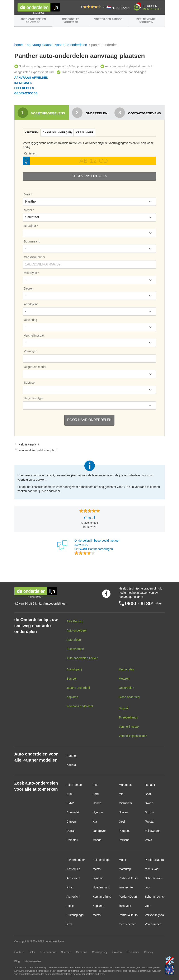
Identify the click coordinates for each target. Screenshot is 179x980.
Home (19, 45)
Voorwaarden (33, 961)
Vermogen (31, 351)
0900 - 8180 (138, 603)
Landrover (99, 831)
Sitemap (66, 952)
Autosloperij (74, 669)
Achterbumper (76, 860)
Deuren (29, 288)
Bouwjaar (30, 226)
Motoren (124, 679)
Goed (90, 518)
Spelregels (24, 88)
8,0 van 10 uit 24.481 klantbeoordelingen (41, 604)
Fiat (95, 785)
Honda (97, 803)
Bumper (72, 679)
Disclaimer (133, 952)
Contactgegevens (138, 113)
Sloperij (124, 708)
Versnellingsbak (34, 336)
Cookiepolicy (100, 952)
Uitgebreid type (34, 398)
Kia (95, 822)
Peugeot (124, 831)
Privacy (149, 952)
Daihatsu (72, 840)
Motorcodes (126, 669)
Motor (123, 860)
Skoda (149, 803)
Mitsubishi (125, 803)
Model (28, 210)
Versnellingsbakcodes (133, 736)
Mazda (97, 840)
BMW (70, 803)
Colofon (117, 952)
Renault (150, 785)
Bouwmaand (32, 241)
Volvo (149, 840)
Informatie (23, 83)
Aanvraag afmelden (31, 78)
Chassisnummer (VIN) (57, 133)
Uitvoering (31, 320)
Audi (70, 794)
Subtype (29, 383)
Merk (27, 194)
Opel (122, 822)
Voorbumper (153, 924)
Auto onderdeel (77, 630)
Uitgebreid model (35, 367)
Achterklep (74, 869)
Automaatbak (75, 649)
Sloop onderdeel (129, 697)
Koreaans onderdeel (80, 706)
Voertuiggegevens (41, 113)
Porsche (124, 840)
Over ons (82, 952)
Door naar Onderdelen (89, 420)
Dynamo (98, 878)
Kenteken (32, 133)
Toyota (149, 822)
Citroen (71, 822)
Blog (17, 961)
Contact (19, 952)
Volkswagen (153, 831)
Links (32, 952)
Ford (96, 794)
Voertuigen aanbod (109, 19)
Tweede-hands (128, 717)
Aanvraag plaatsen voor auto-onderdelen (57, 45)
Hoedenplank (101, 887)
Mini (122, 794)
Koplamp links (102, 897)
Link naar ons (48, 952)
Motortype (30, 273)
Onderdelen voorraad (71, 21)
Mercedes (125, 785)
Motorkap (125, 869)
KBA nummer (84, 133)
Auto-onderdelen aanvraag (33, 21)
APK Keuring (75, 621)
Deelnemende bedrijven (146, 21)
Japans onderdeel (78, 688)
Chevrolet (73, 812)
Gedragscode (26, 93)
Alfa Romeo (74, 785)
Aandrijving (31, 304)
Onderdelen (90, 113)
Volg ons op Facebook (106, 594)
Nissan (123, 812)
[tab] (32, 133)
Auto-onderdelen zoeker (82, 658)
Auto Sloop (74, 640)
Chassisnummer (35, 257)
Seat (148, 794)
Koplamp (72, 697)
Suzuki (149, 812)
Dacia (70, 831)
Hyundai (98, 812)
